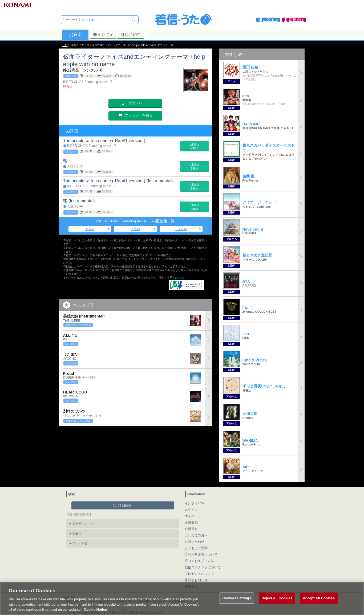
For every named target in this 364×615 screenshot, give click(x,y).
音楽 (75, 34)
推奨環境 (191, 586)
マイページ (193, 516)
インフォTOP (195, 503)
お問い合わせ (195, 542)
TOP (65, 45)
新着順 (90, 229)
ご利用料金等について (201, 554)
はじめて (131, 34)
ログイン (191, 510)
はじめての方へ (196, 535)
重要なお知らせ (196, 580)
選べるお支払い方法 (199, 561)
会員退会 (191, 529)
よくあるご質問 (196, 548)
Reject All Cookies (277, 606)
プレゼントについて (199, 574)
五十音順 (181, 229)
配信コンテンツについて (203, 567)
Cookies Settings (237, 606)
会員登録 (191, 522)
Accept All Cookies (319, 606)
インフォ (103, 34)
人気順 (136, 229)
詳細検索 (125, 505)
